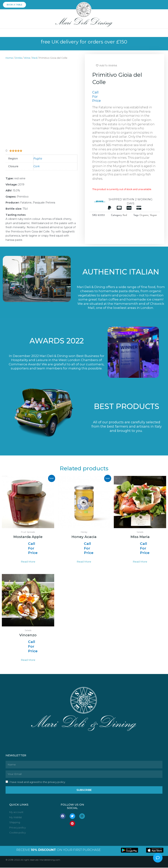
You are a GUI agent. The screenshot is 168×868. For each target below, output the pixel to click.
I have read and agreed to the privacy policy (37, 782)
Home (9, 58)
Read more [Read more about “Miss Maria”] (140, 562)
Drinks (18, 58)
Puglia (38, 159)
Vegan (153, 215)
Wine (27, 58)
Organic (144, 215)
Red (35, 58)
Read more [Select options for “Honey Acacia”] (84, 562)
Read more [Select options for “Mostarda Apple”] (28, 562)
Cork (36, 167)
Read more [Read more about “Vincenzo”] (28, 660)
